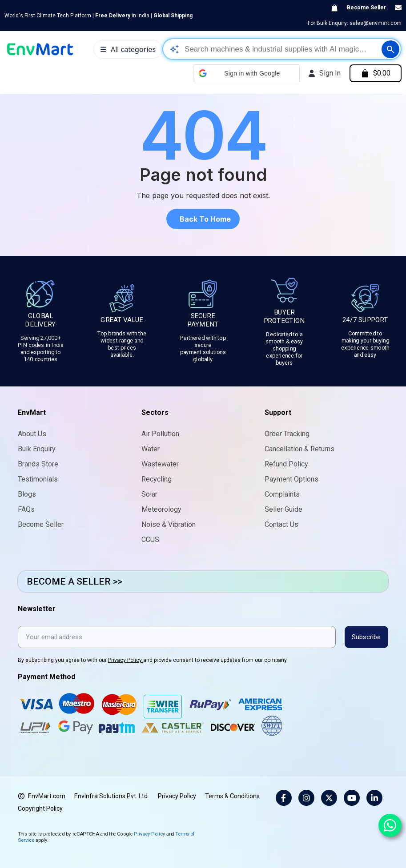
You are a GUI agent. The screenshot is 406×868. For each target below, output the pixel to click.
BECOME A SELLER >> (75, 581)
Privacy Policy (126, 660)
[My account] (324, 73)
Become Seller (366, 8)
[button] (245, 73)
